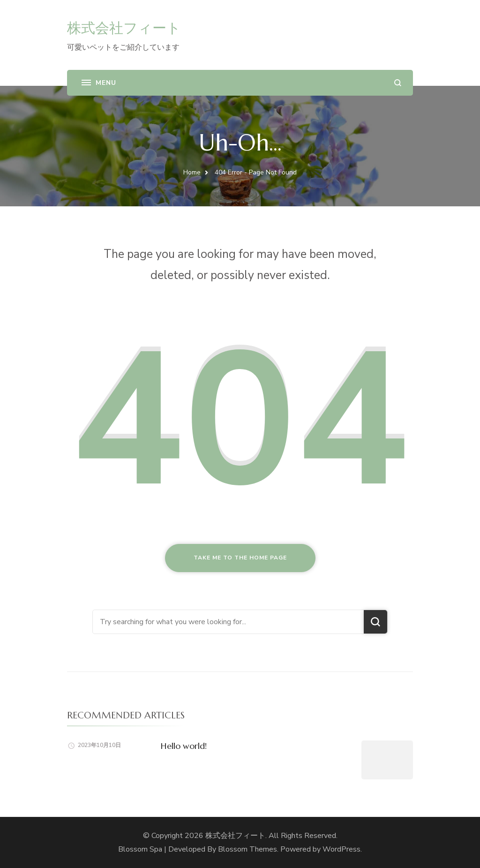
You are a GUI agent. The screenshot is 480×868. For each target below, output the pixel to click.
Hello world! (184, 746)
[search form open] (398, 83)
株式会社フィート (124, 28)
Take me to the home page (240, 558)
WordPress (341, 849)
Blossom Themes (247, 849)
